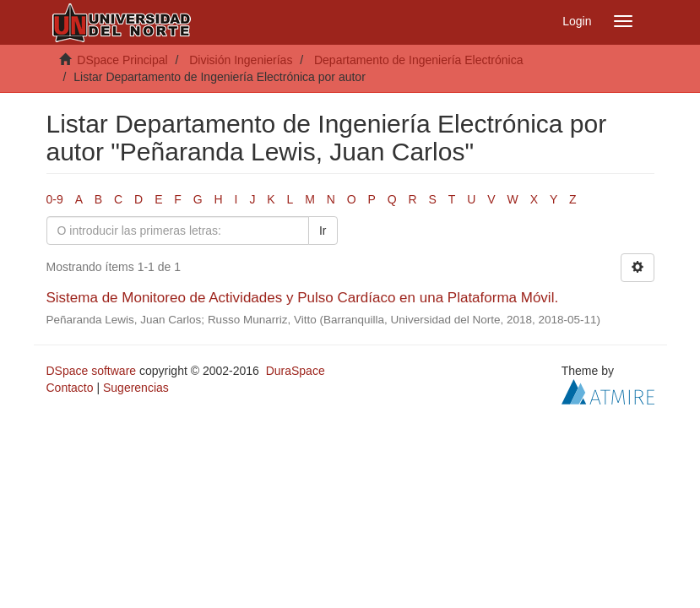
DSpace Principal (122, 60)
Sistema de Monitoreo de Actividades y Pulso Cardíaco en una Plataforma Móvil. (303, 298)
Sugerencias (136, 388)
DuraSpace (296, 371)
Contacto (70, 388)
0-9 (55, 199)
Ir (323, 231)
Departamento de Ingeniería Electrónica (418, 60)
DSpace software (92, 371)
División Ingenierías (241, 60)
